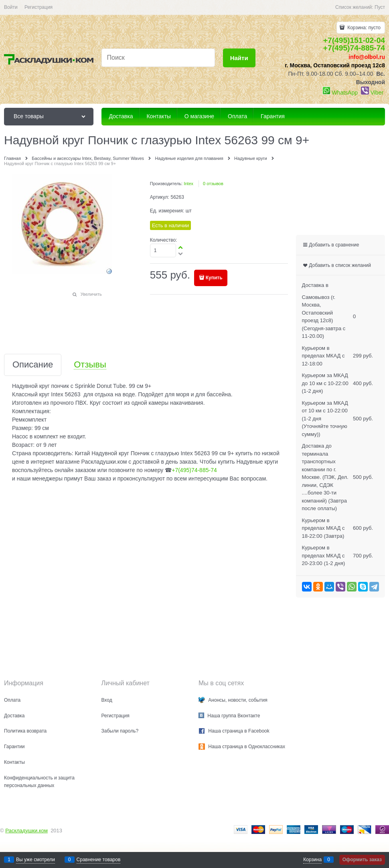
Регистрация (38, 7)
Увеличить (91, 294)
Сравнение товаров (99, 860)
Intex (188, 184)
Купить (214, 278)
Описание (33, 365)
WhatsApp (345, 93)
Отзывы (90, 365)
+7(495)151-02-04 (354, 40)
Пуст (380, 7)
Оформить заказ (362, 860)
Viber (377, 93)
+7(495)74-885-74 (354, 48)
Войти (11, 7)
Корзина (312, 860)
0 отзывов (213, 184)
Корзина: (363, 28)
